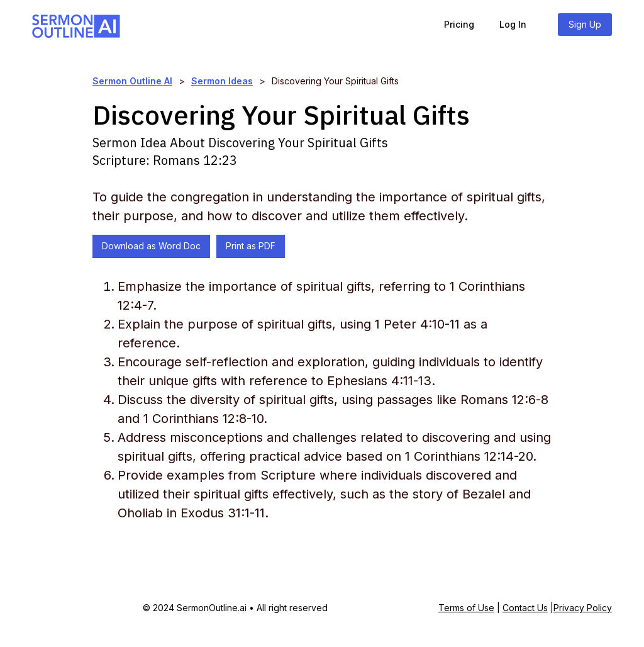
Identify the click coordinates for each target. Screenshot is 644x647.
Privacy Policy (583, 608)
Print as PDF (251, 246)
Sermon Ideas (222, 81)
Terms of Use (466, 608)
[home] (76, 24)
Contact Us (525, 608)
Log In (513, 24)
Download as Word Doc (151, 246)
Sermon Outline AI (132, 81)
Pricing (459, 24)
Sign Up (585, 24)
